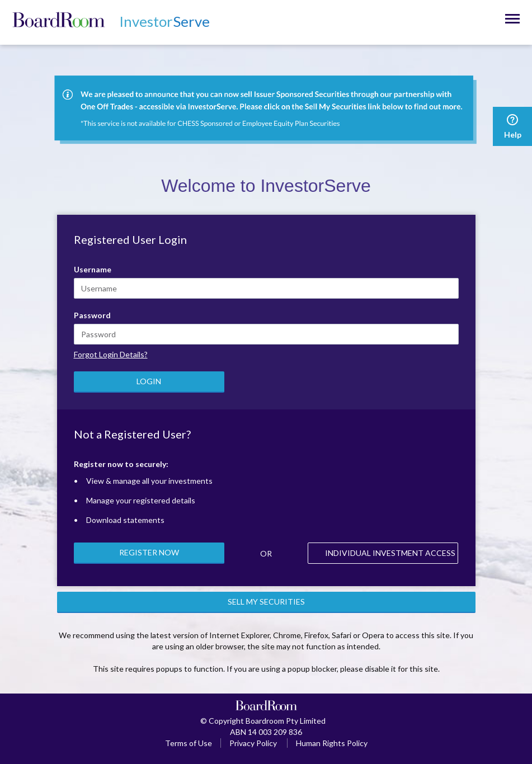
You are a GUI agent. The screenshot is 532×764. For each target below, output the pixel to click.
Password (92, 315)
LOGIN (149, 381)
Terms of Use (189, 743)
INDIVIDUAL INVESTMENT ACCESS (390, 553)
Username (93, 269)
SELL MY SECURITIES (266, 602)
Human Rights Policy (332, 743)
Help (512, 126)
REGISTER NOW (149, 552)
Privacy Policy (253, 743)
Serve (164, 21)
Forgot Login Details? (111, 354)
